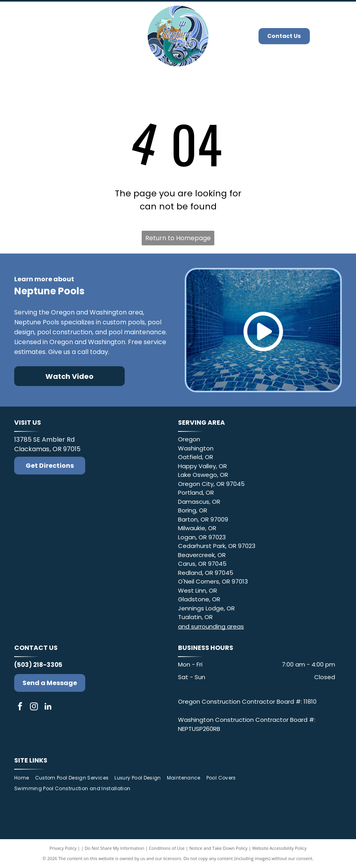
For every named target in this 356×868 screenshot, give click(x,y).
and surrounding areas (211, 626)
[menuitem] (24, 778)
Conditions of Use (167, 848)
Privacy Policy (63, 848)
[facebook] (20, 707)
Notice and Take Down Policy (219, 848)
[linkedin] (48, 707)
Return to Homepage (178, 238)
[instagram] (34, 707)
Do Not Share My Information (115, 848)
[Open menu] (338, 36)
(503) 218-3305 (38, 665)
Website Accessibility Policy (279, 848)
